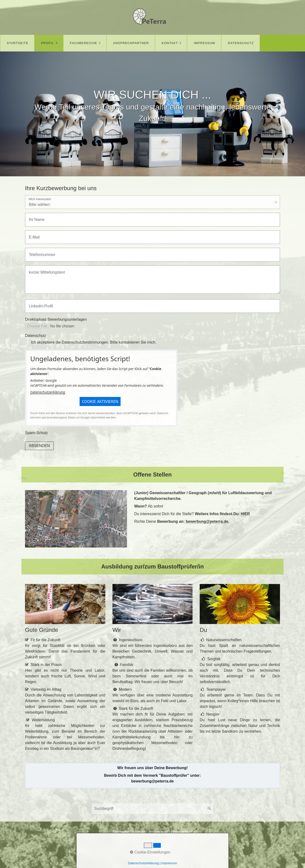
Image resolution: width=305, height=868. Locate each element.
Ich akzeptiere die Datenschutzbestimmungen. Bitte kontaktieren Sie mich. (94, 342)
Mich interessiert (40, 199)
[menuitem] (17, 43)
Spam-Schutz (36, 433)
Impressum (205, 43)
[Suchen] (209, 809)
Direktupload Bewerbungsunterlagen (56, 319)
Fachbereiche (84, 43)
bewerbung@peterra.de (207, 521)
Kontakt (170, 43)
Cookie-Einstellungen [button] (150, 852)
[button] (100, 401)
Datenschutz (241, 43)
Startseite (18, 43)
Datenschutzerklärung (48, 392)
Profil (48, 43)
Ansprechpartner (131, 43)
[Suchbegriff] (152, 809)
